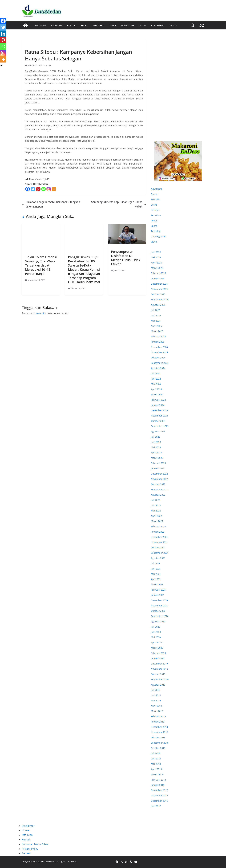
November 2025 (159, 289)
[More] (54, 189)
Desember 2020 (159, 600)
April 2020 (156, 642)
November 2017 (159, 795)
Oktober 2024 (158, 358)
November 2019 (159, 669)
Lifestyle (98, 25)
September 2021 (160, 553)
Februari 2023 (158, 463)
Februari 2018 (158, 780)
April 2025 (156, 326)
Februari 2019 (158, 716)
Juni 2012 (156, 806)
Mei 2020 (156, 637)
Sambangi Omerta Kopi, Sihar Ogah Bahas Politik (119, 204)
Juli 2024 (155, 373)
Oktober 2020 (158, 611)
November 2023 (159, 416)
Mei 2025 (156, 321)
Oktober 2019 (158, 674)
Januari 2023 (158, 468)
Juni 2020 (156, 632)
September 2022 (160, 489)
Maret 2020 (157, 648)
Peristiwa (40, 25)
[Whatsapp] (43, 189)
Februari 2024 (158, 400)
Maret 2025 (157, 331)
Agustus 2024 (158, 368)
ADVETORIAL (158, 25)
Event (142, 25)
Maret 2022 (157, 521)
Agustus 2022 (158, 495)
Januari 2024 (158, 405)
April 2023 (156, 453)
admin (49, 65)
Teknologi (127, 25)
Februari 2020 (158, 653)
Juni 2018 (156, 759)
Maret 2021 (157, 584)
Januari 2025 (158, 342)
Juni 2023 (156, 442)
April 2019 (156, 706)
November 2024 (159, 352)
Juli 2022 (155, 500)
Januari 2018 (158, 785)
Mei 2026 (156, 257)
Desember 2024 (159, 347)
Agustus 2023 (158, 431)
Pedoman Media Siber (35, 844)
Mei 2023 (156, 447)
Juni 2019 (156, 695)
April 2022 (156, 516)
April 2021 (156, 579)
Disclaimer (28, 826)
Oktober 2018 (158, 737)
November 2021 (159, 542)
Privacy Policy (30, 849)
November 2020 (159, 606)
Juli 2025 (155, 310)
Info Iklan (27, 835)
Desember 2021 (159, 537)
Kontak (26, 840)
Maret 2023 (157, 458)
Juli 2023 (155, 437)
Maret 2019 (157, 711)
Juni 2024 (156, 379)
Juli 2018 (155, 753)
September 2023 (160, 426)
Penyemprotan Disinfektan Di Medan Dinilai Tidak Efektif (126, 258)
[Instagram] (49, 189)
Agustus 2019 (158, 685)
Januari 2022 (158, 532)
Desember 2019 (159, 664)
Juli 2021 (155, 563)
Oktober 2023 (158, 421)
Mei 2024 (156, 384)
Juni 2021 (156, 569)
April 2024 (156, 389)
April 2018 (156, 769)
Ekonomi (57, 25)
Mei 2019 (156, 701)
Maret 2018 (157, 774)
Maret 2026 (157, 268)
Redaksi (26, 853)
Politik (71, 25)
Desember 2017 (159, 790)
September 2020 (160, 616)
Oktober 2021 (158, 548)
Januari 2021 (158, 595)
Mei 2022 (156, 511)
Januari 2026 (158, 278)
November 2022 (159, 479)
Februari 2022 (158, 526)
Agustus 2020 (158, 621)
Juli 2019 (155, 690)
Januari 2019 (158, 722)
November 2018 (159, 732)
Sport (84, 25)
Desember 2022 (159, 474)
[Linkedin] (3, 34)
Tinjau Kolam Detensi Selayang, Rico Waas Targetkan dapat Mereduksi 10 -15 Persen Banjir (41, 265)
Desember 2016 (159, 801)
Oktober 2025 (158, 294)
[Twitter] (33, 189)
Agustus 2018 (158, 748)
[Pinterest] (38, 189)
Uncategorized (159, 236)
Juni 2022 (156, 505)
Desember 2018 (159, 727)
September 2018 (160, 743)
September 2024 (160, 363)
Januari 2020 (158, 658)
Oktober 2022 (158, 484)
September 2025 (160, 300)
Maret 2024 (157, 395)
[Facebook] (28, 189)
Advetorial (156, 189)
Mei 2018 (156, 764)
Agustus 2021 (158, 558)
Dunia (112, 25)
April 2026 (156, 263)
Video (173, 25)
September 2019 (160, 679)
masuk (40, 313)
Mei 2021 (156, 574)
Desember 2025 (159, 284)
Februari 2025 (158, 336)
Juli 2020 (155, 627)
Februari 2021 (158, 590)
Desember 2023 (159, 410)
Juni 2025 (156, 315)
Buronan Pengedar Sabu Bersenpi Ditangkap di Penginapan (51, 204)
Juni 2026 (156, 252)
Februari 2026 (158, 273)
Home (25, 830)
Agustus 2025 (158, 305)
